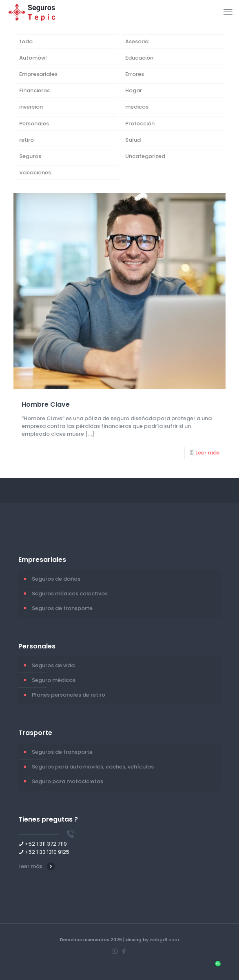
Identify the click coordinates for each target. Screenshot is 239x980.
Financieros (34, 90)
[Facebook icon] (124, 951)
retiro (27, 140)
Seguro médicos (54, 680)
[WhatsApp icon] (115, 951)
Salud (133, 140)
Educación (139, 58)
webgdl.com (164, 940)
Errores (135, 74)
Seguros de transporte (62, 608)
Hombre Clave (46, 404)
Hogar (134, 90)
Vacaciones (35, 173)
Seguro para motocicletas (67, 781)
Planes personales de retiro (69, 695)
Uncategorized (145, 156)
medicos (137, 107)
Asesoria (137, 41)
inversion (31, 107)
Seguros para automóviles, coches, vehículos (93, 767)
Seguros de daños (56, 579)
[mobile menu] (228, 12)
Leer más (207, 453)
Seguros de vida (53, 665)
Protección (140, 124)
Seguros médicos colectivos (70, 594)
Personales (34, 124)
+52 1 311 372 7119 (46, 844)
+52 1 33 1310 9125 (47, 852)
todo (26, 41)
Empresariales (38, 74)
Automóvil (33, 58)
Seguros (30, 156)
